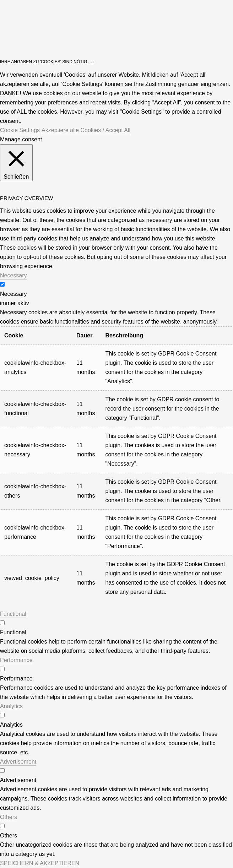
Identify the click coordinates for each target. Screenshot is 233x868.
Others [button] (9, 817)
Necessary (13, 294)
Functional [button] (13, 614)
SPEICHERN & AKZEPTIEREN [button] (40, 863)
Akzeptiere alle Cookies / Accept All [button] (86, 130)
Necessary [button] (13, 275)
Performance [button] (16, 660)
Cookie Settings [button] (20, 130)
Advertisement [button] (18, 762)
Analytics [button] (11, 706)
